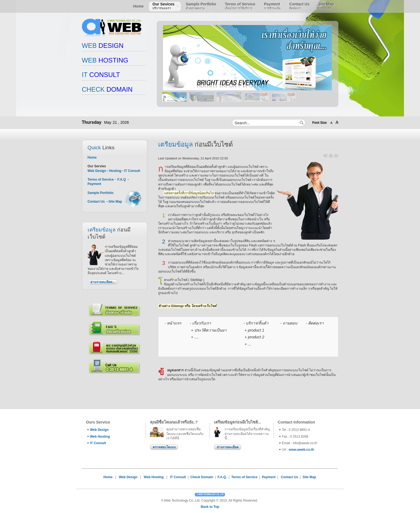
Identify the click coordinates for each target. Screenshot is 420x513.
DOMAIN (107, 89)
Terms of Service (101, 180)
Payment (94, 184)
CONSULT (101, 75)
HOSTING (105, 60)
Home (92, 157)
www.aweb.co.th (301, 450)
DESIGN (103, 46)
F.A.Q (122, 180)
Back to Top (210, 507)
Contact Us (96, 202)
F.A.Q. (222, 477)
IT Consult (132, 171)
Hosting (115, 171)
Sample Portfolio (101, 193)
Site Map (115, 202)
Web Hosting (100, 437)
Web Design (97, 171)
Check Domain (202, 477)
